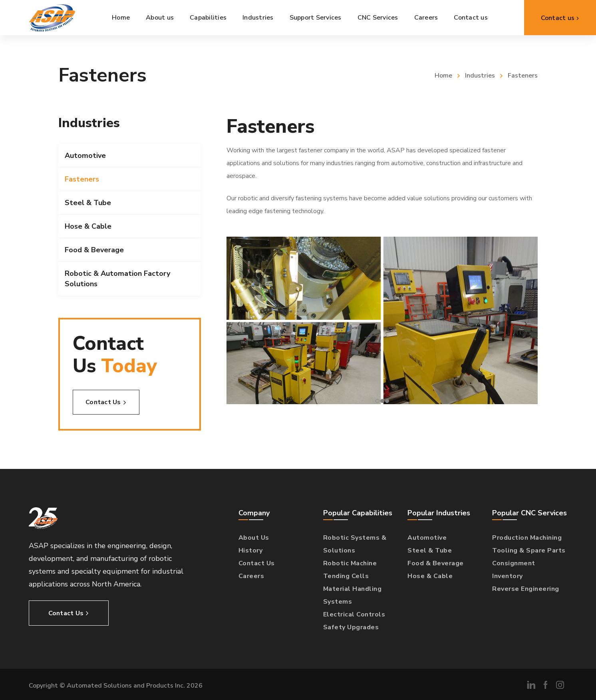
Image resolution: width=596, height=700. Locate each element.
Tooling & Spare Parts (529, 550)
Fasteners (82, 179)
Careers (251, 576)
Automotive (85, 156)
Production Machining (527, 538)
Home (443, 76)
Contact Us (257, 563)
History (251, 550)
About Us (254, 538)
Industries (480, 76)
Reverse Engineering (526, 589)
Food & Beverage (94, 250)
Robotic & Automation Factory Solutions (117, 279)
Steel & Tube (88, 203)
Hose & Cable (88, 226)
